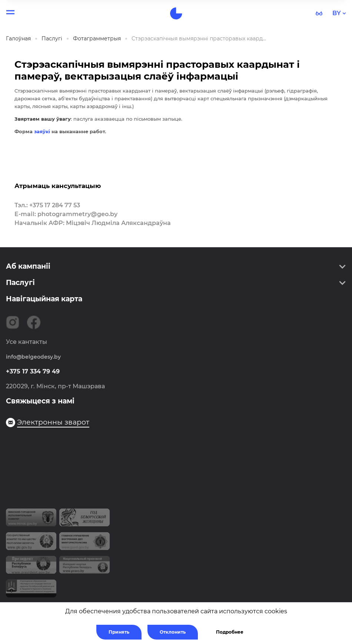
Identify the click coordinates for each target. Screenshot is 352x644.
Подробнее (230, 632)
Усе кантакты (26, 342)
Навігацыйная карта (44, 299)
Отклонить (173, 632)
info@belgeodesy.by (33, 357)
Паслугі (20, 283)
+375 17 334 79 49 (33, 371)
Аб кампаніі (28, 266)
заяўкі (42, 131)
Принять (119, 632)
